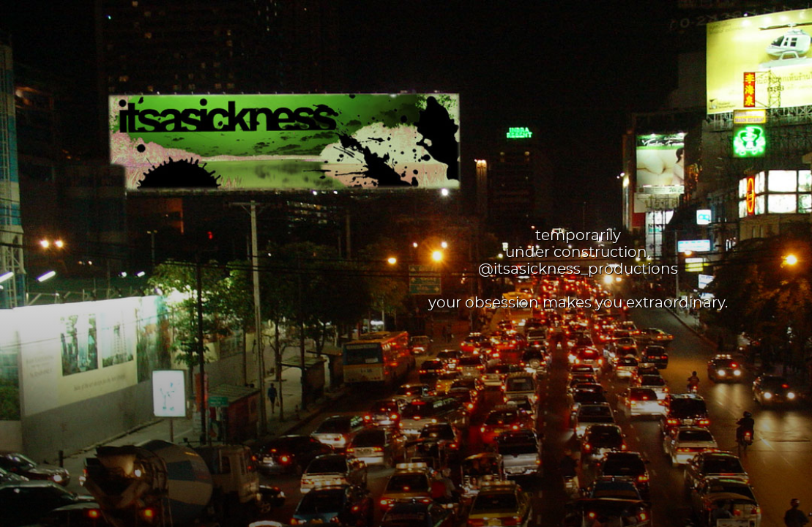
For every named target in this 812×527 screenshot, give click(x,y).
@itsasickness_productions (578, 269)
